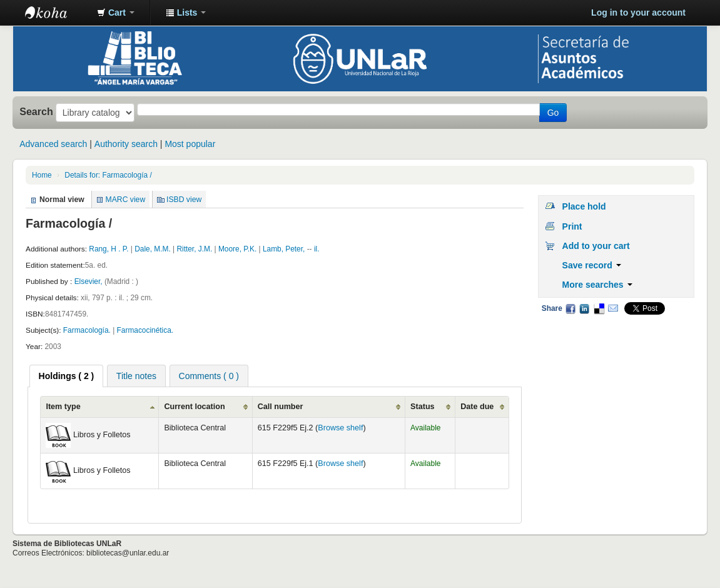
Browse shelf (340, 428)
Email (613, 308)
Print (572, 226)
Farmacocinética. (145, 330)
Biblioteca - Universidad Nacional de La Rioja (56, 13)
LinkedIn (584, 308)
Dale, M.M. (152, 249)
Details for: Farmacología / (108, 175)
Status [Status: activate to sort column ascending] (423, 407)
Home (42, 175)
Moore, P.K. (237, 249)
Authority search (126, 144)
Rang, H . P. (109, 249)
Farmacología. (87, 330)
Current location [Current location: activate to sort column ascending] (194, 407)
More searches (597, 285)
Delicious (599, 308)
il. (317, 249)
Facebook (570, 308)
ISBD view (184, 200)
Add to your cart (596, 246)
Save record (592, 265)
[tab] (67, 376)
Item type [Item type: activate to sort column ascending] (63, 407)
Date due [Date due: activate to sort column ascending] (477, 407)
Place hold (584, 206)
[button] (116, 13)
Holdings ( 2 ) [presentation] (67, 376)
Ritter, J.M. (194, 249)
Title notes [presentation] (136, 376)
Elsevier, (89, 281)
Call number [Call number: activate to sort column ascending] (281, 407)
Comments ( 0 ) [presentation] (209, 376)
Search (36, 111)
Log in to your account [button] (638, 13)
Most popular (190, 144)
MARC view (126, 200)
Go (553, 113)
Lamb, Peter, (285, 249)
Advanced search (53, 144)
